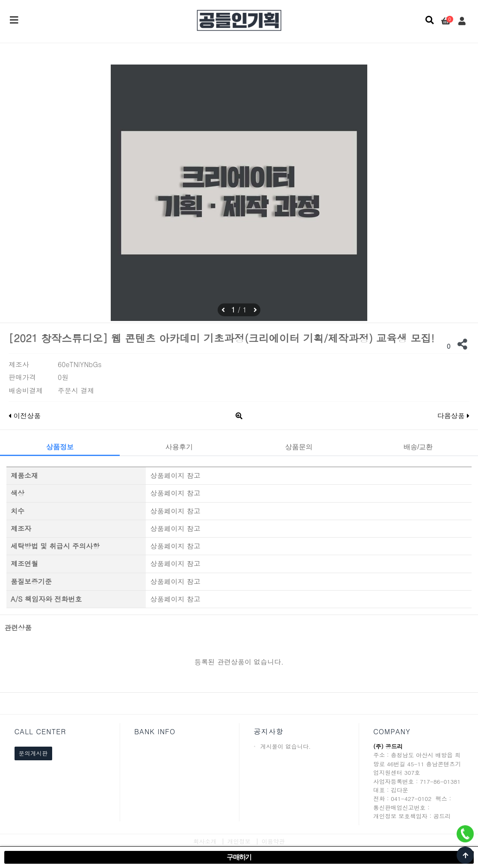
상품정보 (60, 447)
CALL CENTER (40, 731)
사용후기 (179, 447)
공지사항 (269, 731)
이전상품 (25, 416)
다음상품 (453, 416)
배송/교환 (418, 447)
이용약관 (273, 841)
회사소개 (205, 841)
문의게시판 (33, 753)
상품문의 (299, 447)
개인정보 (239, 841)
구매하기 (239, 857)
